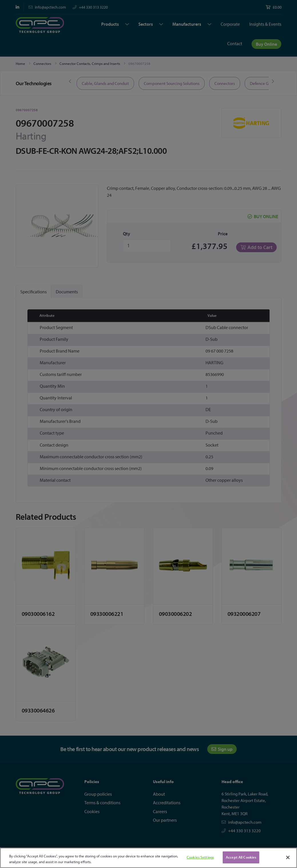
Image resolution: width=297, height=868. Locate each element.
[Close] (288, 857)
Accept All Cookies (241, 857)
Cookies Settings (200, 857)
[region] (148, 858)
